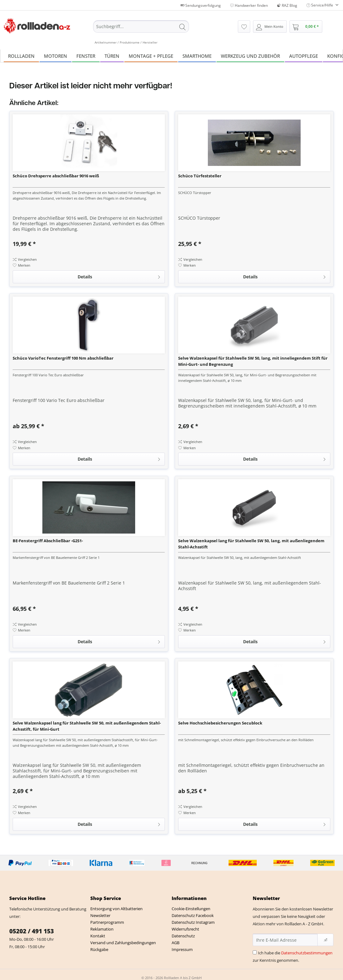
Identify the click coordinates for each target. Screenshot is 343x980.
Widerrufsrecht (185, 929)
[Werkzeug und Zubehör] (250, 56)
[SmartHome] (197, 56)
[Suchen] (182, 27)
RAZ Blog (287, 5)
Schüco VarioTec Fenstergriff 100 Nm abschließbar (63, 358)
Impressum (182, 949)
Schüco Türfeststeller (200, 176)
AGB (176, 943)
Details (119, 276)
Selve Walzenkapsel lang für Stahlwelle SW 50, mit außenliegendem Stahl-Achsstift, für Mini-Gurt (87, 726)
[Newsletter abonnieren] (325, 940)
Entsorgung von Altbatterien (116, 909)
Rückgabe (99, 949)
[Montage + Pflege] (151, 56)
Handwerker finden (249, 5)
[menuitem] (141, 32)
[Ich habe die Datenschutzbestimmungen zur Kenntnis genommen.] (255, 952)
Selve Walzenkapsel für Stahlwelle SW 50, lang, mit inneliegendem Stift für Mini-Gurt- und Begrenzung (253, 361)
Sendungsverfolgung (201, 5)
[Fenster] (86, 56)
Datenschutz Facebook (193, 915)
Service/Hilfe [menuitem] (320, 5)
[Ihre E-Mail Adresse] (285, 940)
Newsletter (100, 915)
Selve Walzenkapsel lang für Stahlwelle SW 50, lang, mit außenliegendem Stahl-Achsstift (251, 544)
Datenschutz (183, 936)
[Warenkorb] (306, 27)
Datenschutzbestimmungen (307, 953)
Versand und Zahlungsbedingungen (123, 943)
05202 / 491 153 (32, 931)
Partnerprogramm (107, 922)
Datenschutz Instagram (193, 922)
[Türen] (112, 56)
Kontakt (98, 936)
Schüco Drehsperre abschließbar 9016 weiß (56, 176)
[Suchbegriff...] (141, 27)
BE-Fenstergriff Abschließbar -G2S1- (48, 541)
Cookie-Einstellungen (191, 909)
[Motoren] (56, 56)
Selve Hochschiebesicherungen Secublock (220, 723)
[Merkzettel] (244, 27)
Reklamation (102, 929)
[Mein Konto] (270, 27)
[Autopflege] (304, 56)
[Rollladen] (21, 56)
